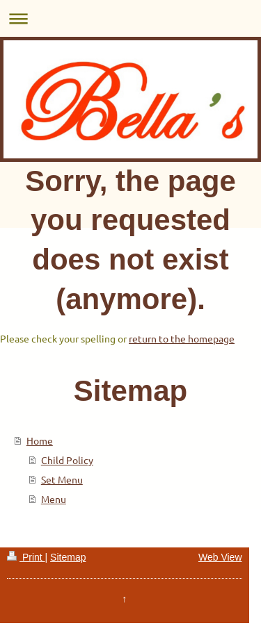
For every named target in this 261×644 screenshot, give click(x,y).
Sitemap (68, 557)
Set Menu (62, 479)
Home (40, 440)
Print (26, 557)
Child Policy (67, 460)
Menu (54, 499)
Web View (220, 557)
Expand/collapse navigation (130, 18)
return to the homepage (182, 338)
